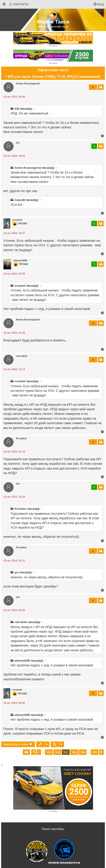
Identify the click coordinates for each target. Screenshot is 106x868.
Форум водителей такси (53, 27)
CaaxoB (20, 200)
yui (18, 143)
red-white (22, 356)
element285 (20, 260)
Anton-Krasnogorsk (28, 83)
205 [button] (95, 752)
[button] (26, 752)
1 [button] (39, 752)
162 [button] (74, 752)
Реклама (53, 46)
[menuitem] (19, 4)
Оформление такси (53, 70)
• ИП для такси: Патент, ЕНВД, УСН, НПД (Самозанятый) (53, 77)
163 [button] (83, 752)
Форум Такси (53, 22)
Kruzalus (21, 438)
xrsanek (17, 220)
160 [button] (57, 752)
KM (17, 109)
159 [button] (49, 752)
